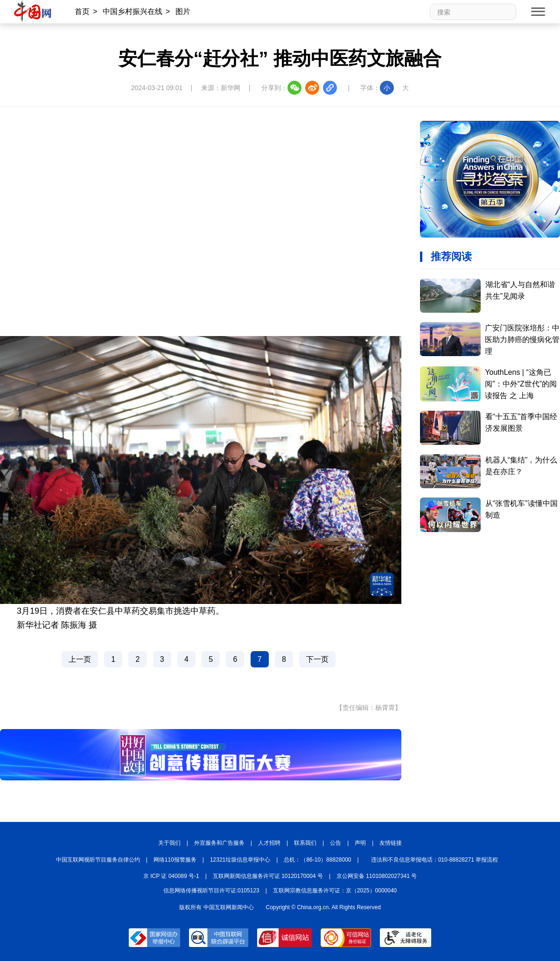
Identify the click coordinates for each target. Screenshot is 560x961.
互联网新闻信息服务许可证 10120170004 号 (268, 876)
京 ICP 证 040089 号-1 (171, 876)
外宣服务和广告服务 (219, 843)
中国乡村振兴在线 (133, 11)
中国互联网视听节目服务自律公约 (98, 860)
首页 (82, 11)
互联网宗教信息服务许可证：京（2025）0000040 (335, 891)
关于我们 (169, 843)
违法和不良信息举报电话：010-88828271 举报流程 (435, 860)
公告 (336, 843)
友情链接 (391, 843)
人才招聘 (269, 843)
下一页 (317, 659)
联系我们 (305, 843)
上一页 (80, 659)
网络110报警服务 (175, 860)
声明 (360, 843)
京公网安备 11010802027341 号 (377, 876)
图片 (183, 11)
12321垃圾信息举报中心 (240, 860)
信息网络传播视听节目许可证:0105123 (211, 891)
